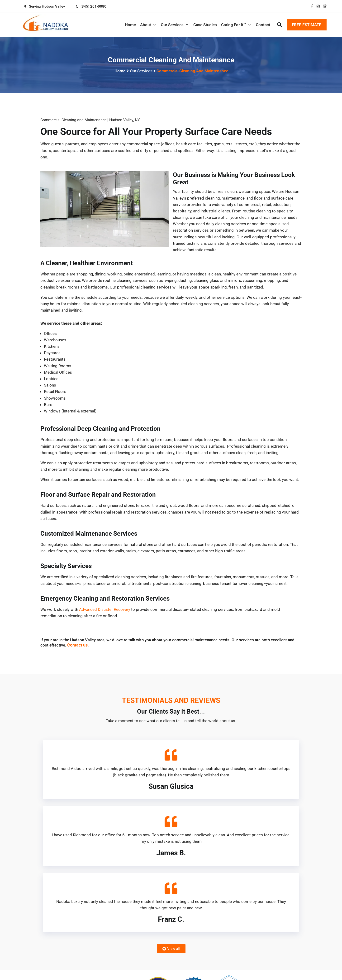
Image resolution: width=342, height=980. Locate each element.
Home (130, 25)
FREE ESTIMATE (307, 25)
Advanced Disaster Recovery (105, 609)
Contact (263, 25)
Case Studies (205, 25)
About (148, 25)
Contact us (77, 645)
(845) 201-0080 (91, 6)
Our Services (175, 25)
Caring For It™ (236, 25)
